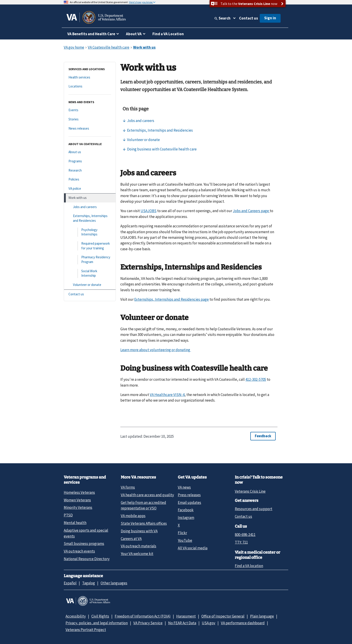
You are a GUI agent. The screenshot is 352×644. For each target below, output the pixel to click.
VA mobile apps (133, 516)
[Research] (90, 171)
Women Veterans (77, 500)
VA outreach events (79, 551)
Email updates (189, 503)
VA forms (128, 487)
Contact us (249, 18)
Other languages (114, 583)
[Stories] (90, 119)
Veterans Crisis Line (250, 491)
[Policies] (90, 179)
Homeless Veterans (79, 492)
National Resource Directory (87, 559)
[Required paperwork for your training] (90, 246)
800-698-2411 (245, 535)
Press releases (189, 495)
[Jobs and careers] (90, 207)
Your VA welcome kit (137, 554)
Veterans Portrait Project (86, 630)
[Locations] (90, 86)
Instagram (186, 518)
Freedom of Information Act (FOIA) (143, 616)
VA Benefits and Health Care (91, 34)
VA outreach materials (139, 546)
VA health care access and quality (147, 495)
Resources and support (254, 509)
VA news (184, 487)
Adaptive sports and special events (86, 533)
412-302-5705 (256, 379)
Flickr (182, 533)
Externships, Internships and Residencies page (172, 299)
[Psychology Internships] (90, 232)
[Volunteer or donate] (90, 285)
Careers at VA (131, 539)
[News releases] (90, 129)
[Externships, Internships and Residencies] (90, 218)
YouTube (185, 540)
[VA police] (90, 189)
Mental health (75, 523)
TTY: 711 (241, 542)
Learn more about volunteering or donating (156, 350)
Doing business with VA (139, 531)
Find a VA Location (168, 34)
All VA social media (193, 548)
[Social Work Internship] (90, 273)
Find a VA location (249, 566)
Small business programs (84, 544)
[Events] (90, 110)
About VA (134, 34)
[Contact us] (90, 294)
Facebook (186, 510)
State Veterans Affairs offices (144, 523)
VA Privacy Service (148, 623)
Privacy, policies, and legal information (97, 623)
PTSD (68, 515)
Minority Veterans (78, 507)
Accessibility (76, 616)
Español (70, 583)
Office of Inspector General (223, 616)
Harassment (186, 616)
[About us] (90, 152)
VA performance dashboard (243, 623)
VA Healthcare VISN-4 (167, 395)
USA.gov (209, 623)
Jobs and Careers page (251, 211)
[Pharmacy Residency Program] (90, 260)
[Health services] (90, 77)
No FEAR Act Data (182, 623)
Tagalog (89, 583)
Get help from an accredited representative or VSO (143, 505)
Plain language (262, 616)
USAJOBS (148, 211)
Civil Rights (100, 616)
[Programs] (90, 161)
